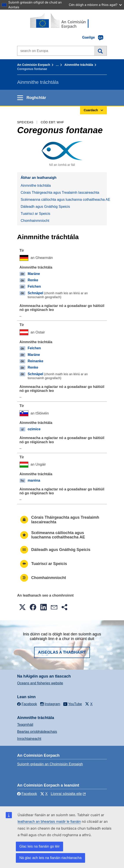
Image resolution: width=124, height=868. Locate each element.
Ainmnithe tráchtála (79, 65)
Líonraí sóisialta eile (66, 794)
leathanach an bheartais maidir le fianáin (49, 822)
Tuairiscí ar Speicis (36, 214)
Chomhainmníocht (35, 221)
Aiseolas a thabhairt (62, 652)
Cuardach (100, 51)
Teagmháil (25, 725)
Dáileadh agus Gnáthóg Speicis (45, 207)
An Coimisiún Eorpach (34, 65)
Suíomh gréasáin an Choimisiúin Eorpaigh (50, 764)
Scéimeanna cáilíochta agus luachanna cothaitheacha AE (64, 200)
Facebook (27, 794)
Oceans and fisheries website (40, 683)
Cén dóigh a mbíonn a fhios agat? (95, 5)
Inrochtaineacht (29, 739)
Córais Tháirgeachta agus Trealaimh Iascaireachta (60, 193)
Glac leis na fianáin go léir (39, 846)
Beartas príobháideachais (37, 732)
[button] (22, 607)
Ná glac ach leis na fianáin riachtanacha (50, 858)
